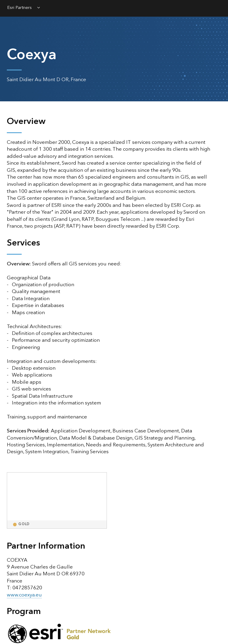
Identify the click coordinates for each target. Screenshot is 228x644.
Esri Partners (20, 8)
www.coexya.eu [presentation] (24, 595)
